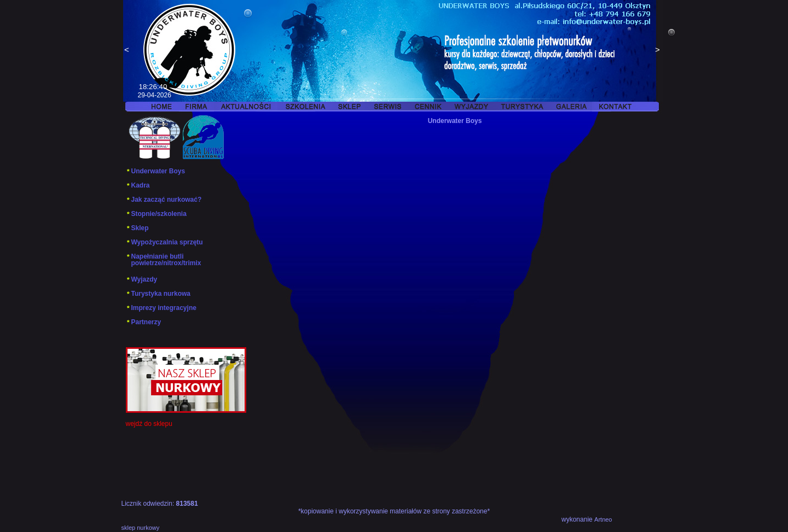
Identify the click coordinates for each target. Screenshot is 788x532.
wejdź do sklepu (149, 424)
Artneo (603, 519)
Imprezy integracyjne (161, 308)
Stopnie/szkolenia (156, 214)
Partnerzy (144, 322)
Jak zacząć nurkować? (164, 200)
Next (658, 51)
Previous (127, 51)
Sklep (137, 228)
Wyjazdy (142, 279)
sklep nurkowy (141, 528)
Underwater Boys (156, 171)
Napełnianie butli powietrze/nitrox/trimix (164, 260)
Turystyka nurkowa (158, 294)
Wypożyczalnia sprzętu (164, 242)
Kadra (138, 185)
